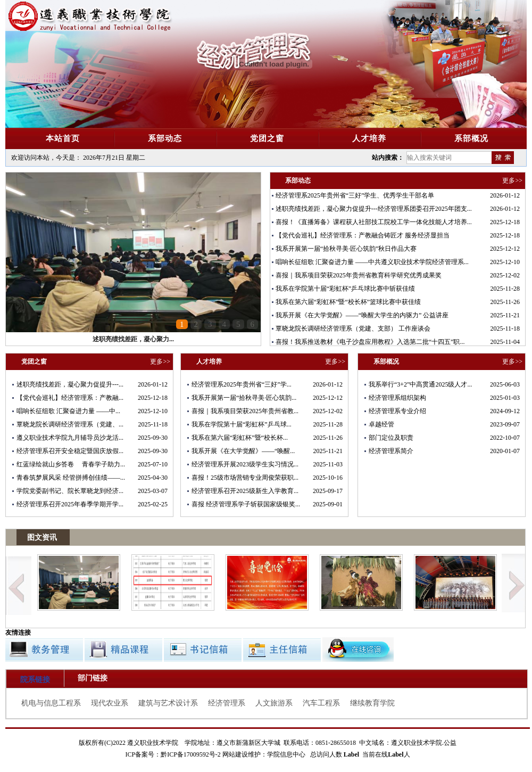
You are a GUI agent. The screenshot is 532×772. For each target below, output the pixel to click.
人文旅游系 (274, 703)
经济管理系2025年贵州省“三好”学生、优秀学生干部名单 (355, 195)
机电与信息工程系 (51, 703)
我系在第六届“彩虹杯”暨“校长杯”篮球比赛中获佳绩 (348, 302)
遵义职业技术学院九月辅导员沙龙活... (70, 438)
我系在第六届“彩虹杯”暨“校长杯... (240, 438)
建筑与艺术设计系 (168, 703)
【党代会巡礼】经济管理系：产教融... (70, 398)
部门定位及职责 (391, 438)
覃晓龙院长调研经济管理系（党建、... (70, 424)
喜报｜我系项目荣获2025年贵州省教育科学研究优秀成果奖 (359, 275)
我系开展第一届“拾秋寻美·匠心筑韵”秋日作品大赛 (346, 249)
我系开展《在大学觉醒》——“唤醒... (243, 451)
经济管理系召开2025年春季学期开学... (70, 504)
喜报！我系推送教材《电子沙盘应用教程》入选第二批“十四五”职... (370, 342)
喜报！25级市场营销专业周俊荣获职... (245, 478)
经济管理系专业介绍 (397, 411)
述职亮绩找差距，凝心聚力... (133, 339)
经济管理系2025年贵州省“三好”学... (242, 384)
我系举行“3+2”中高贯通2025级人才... (420, 384)
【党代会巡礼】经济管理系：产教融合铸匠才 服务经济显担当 (363, 235)
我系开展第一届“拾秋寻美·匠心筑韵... (244, 398)
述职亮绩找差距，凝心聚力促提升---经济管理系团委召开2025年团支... (374, 209)
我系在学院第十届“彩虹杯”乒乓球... (242, 424)
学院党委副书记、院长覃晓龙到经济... (70, 491)
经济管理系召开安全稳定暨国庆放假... (70, 451)
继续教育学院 (372, 703)
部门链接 (93, 678)
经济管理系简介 (391, 451)
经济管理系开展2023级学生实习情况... (245, 464)
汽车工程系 (321, 703)
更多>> (512, 180)
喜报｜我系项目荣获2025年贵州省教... (245, 411)
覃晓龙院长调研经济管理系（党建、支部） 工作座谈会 (353, 328)
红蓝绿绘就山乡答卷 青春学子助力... (71, 464)
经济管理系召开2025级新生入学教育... (245, 491)
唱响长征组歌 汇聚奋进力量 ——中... (68, 411)
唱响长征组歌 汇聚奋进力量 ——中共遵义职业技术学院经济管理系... (372, 262)
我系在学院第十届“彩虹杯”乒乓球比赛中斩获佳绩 (346, 289)
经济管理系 (227, 703)
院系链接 (35, 680)
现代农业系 (110, 703)
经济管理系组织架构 (397, 398)
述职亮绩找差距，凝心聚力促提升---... (70, 384)
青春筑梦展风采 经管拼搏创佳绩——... (71, 478)
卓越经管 (381, 424)
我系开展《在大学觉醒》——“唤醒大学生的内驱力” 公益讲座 (362, 315)
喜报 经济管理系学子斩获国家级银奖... (246, 504)
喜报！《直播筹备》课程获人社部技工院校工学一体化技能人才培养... (374, 222)
